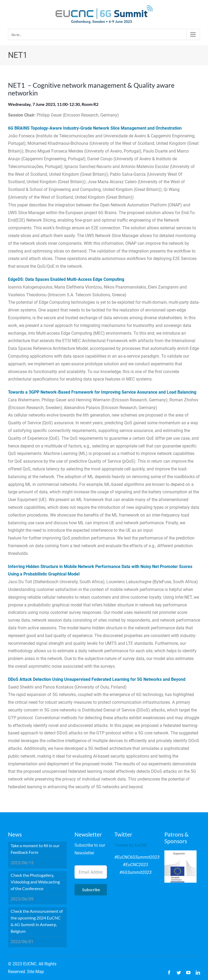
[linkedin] (198, 973)
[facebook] (169, 973)
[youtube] (188, 973)
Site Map (36, 972)
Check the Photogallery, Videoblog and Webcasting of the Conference (35, 882)
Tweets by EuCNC (131, 845)
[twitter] (179, 973)
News (15, 834)
